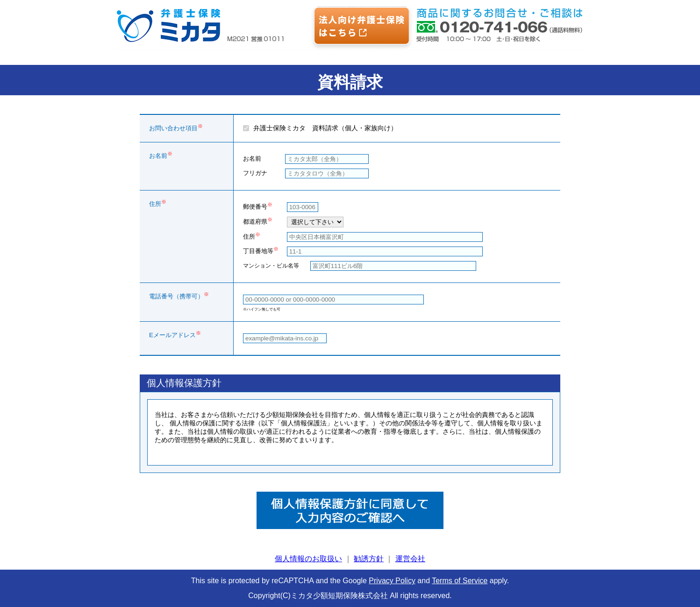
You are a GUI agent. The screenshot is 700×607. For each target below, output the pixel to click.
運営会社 (410, 559)
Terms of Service (460, 581)
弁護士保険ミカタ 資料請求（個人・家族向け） (325, 128)
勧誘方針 (369, 559)
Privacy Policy (392, 581)
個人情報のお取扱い (308, 559)
